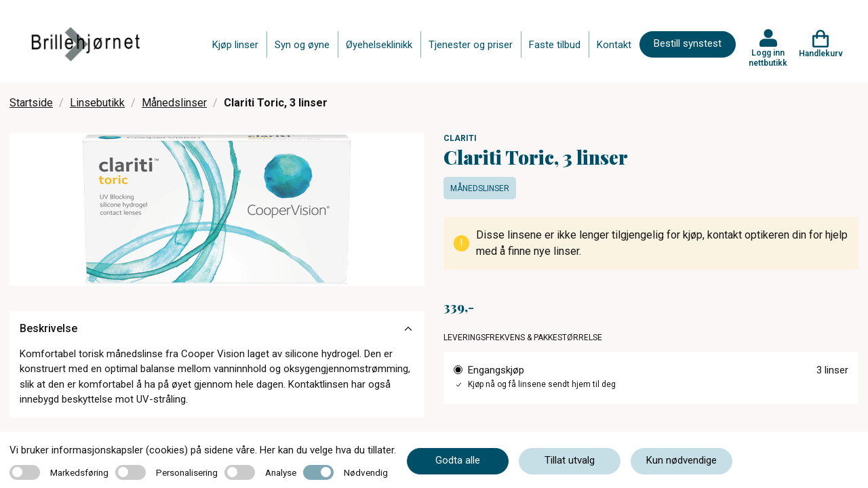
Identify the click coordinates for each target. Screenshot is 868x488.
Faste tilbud (555, 45)
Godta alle (458, 460)
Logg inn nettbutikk (768, 58)
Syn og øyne (302, 45)
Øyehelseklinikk (379, 45)
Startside (31, 103)
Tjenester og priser (471, 45)
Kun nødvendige (682, 460)
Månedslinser (174, 103)
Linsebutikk (97, 103)
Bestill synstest (688, 43)
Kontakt (614, 45)
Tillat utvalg (570, 460)
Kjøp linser (235, 45)
